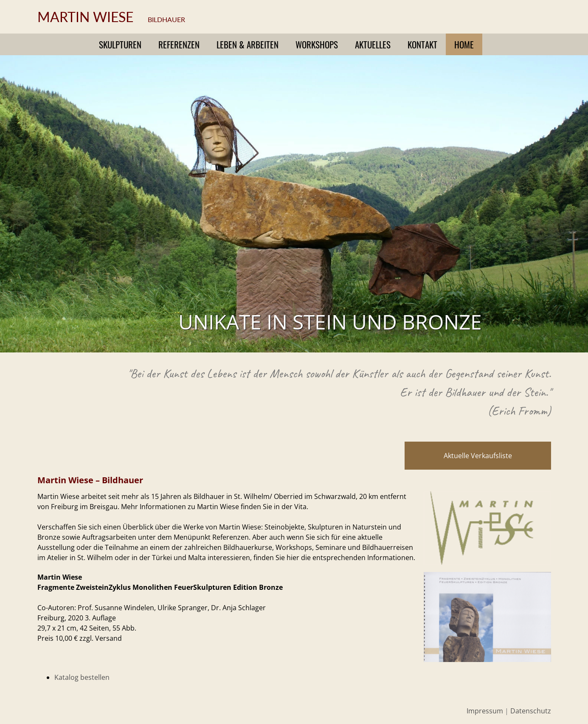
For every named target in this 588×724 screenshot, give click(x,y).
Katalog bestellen (82, 677)
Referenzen (179, 44)
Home (464, 44)
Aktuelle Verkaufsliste (478, 456)
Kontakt (422, 44)
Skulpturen (120, 44)
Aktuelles (373, 44)
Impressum (485, 711)
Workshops (317, 44)
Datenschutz (531, 711)
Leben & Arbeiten (248, 44)
